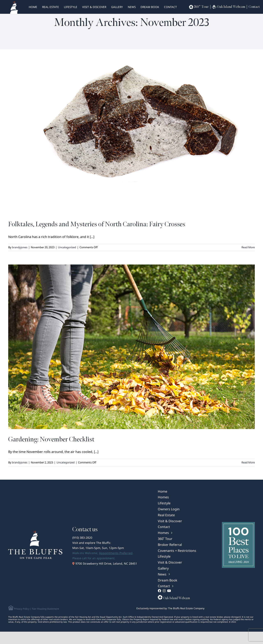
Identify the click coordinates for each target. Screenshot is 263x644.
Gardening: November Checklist (51, 439)
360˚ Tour (199, 7)
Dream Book (150, 7)
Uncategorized (67, 247)
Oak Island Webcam (229, 7)
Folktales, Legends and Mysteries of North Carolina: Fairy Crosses (97, 224)
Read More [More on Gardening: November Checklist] (248, 462)
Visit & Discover (94, 7)
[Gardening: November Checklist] (131, 347)
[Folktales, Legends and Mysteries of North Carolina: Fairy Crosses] (131, 132)
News (132, 7)
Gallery (117, 7)
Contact (170, 7)
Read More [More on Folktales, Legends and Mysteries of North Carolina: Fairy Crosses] (248, 247)
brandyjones (20, 247)
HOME (33, 7)
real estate (51, 7)
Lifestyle (71, 7)
